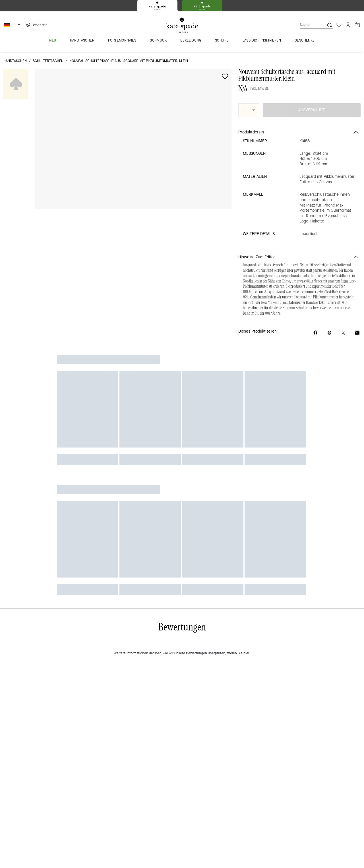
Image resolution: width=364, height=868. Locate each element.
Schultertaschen (48, 61)
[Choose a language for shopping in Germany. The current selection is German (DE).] (13, 25)
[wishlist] (225, 76)
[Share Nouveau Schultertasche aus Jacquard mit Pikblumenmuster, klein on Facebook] (316, 333)
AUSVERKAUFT (312, 110)
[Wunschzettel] (339, 25)
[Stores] (36, 25)
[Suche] (308, 25)
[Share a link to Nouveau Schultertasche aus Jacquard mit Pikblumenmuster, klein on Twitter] (343, 333)
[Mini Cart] (357, 25)
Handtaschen (15, 61)
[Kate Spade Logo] (182, 25)
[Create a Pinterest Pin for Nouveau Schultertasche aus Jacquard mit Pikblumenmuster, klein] (329, 333)
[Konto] (348, 25)
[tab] (157, 6)
